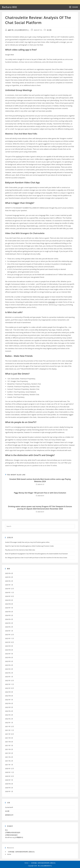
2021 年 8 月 (9, 742)
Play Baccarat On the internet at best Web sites (20, 550)
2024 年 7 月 (9, 608)
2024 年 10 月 (9, 596)
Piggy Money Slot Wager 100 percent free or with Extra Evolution (40, 493)
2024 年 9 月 (9, 600)
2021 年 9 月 (9, 738)
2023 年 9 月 (9, 646)
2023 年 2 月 (9, 673)
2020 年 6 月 (9, 784)
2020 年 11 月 (9, 772)
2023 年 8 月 (9, 650)
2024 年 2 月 (9, 627)
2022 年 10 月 (9, 688)
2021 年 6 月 (9, 749)
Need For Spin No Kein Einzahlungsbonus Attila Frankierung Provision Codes (29, 546)
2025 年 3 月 (9, 577)
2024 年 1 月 (9, 631)
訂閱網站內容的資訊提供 (13, 832)
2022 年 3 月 (9, 715)
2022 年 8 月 (9, 696)
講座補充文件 (9, 815)
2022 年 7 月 (9, 700)
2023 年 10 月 (9, 642)
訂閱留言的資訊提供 (11, 835)
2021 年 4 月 (9, 757)
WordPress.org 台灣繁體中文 (14, 837)
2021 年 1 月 (9, 765)
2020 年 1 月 (9, 791)
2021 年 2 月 (9, 761)
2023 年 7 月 (9, 654)
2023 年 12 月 (9, 635)
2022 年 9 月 (9, 692)
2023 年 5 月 (9, 661)
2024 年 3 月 (9, 623)
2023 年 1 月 (9, 677)
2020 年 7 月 (9, 780)
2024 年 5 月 (9, 615)
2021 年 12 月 (9, 726)
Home (9, 854)
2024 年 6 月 (9, 612)
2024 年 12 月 (9, 589)
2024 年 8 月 (9, 604)
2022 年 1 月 (9, 723)
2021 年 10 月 (9, 734)
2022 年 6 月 (9, 703)
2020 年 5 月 (9, 788)
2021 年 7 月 (9, 745)
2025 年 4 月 (9, 573)
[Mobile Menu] (74, 7)
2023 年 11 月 (9, 638)
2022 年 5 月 (9, 707)
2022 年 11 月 (9, 684)
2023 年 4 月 (9, 665)
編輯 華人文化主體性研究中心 (18, 30)
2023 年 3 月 (9, 669)
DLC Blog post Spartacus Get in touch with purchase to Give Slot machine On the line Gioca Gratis (36, 558)
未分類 (49, 30)
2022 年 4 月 (9, 711)
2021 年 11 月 (9, 730)
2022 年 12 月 (9, 680)
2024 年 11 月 (9, 592)
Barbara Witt (9, 7)
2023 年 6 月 (9, 657)
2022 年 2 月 (9, 719)
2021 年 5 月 (9, 753)
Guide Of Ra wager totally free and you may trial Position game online (27, 542)
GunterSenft (9, 807)
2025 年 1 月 (9, 585)
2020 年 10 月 (9, 776)
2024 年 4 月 (9, 619)
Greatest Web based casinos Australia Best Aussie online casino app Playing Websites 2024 (40, 480)
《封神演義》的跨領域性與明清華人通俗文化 (21, 852)
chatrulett (51, 302)
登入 (7, 830)
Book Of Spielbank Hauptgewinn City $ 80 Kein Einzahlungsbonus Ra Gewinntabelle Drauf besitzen (37, 554)
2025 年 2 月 (9, 581)
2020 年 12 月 (9, 769)
